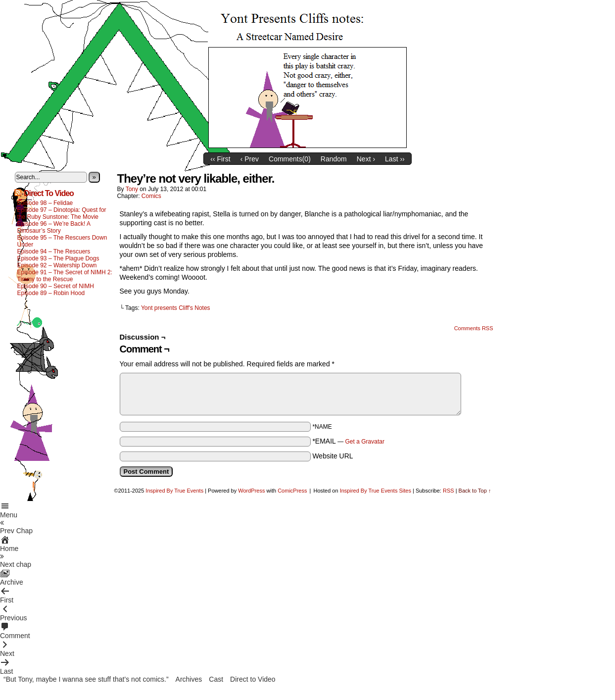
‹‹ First (220, 159)
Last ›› (395, 159)
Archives (189, 679)
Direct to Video (253, 679)
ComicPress (292, 491)
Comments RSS (474, 328)
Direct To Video (49, 193)
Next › (366, 159)
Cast (216, 679)
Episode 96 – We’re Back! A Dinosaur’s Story (54, 227)
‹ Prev (250, 159)
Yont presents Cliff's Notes (176, 308)
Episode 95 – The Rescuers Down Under (62, 241)
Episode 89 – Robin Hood (51, 293)
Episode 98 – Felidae (45, 203)
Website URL (332, 456)
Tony (132, 189)
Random (334, 159)
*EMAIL (348, 441)
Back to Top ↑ (475, 491)
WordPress (251, 491)
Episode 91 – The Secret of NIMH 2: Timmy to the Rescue (65, 276)
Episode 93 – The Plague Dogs (58, 258)
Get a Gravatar (365, 442)
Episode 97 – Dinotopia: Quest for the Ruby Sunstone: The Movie (62, 213)
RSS (449, 491)
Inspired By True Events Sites (376, 491)
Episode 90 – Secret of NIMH (56, 286)
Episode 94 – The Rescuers (54, 251)
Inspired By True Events (174, 491)
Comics (151, 196)
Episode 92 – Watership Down (57, 265)
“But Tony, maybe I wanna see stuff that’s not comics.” (86, 679)
